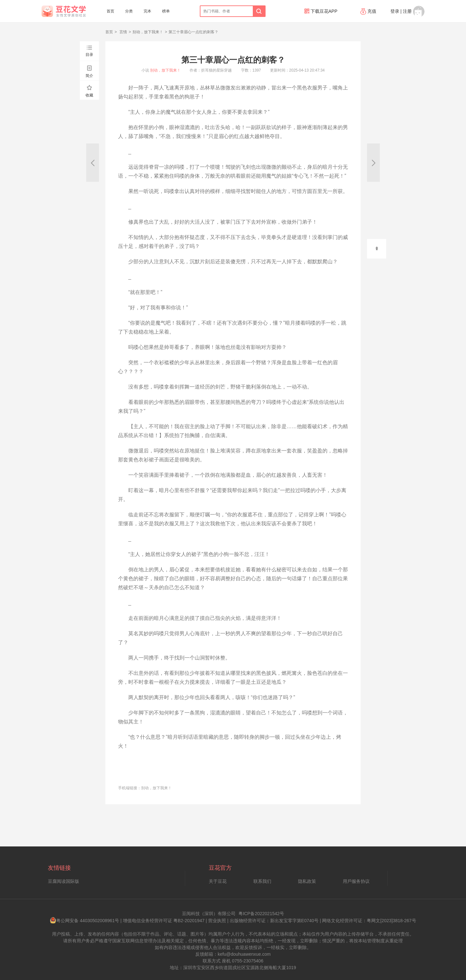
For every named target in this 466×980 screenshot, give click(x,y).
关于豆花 (218, 881)
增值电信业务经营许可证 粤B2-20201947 (164, 921)
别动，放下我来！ (148, 32)
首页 (110, 11)
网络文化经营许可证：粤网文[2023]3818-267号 (369, 921)
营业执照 (217, 921)
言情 (123, 32)
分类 (129, 11)
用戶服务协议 (356, 881)
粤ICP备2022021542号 (261, 914)
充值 (369, 11)
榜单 (166, 11)
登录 (395, 11)
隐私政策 (307, 881)
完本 (147, 11)
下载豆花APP (321, 11)
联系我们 (262, 881)
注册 (407, 11)
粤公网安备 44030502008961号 (84, 921)
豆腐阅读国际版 (64, 881)
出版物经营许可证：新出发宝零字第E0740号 (274, 921)
